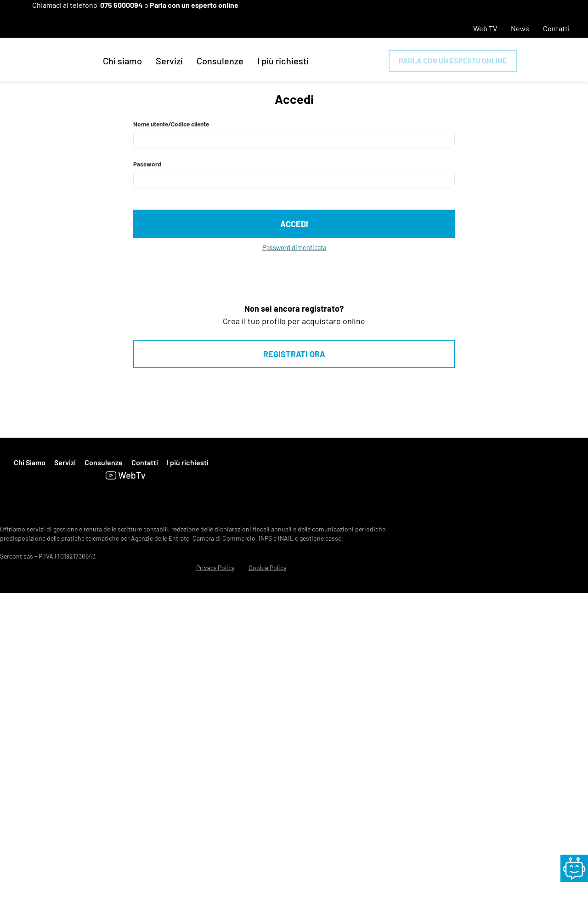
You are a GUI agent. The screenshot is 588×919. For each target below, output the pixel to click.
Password (147, 164)
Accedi (294, 224)
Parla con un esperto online (194, 5)
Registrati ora (294, 354)
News (520, 28)
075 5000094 (122, 5)
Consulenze (220, 61)
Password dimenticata (294, 248)
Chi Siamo (30, 462)
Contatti (556, 28)
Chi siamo (122, 61)
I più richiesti (283, 61)
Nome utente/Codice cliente (171, 124)
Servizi (169, 61)
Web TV (485, 28)
